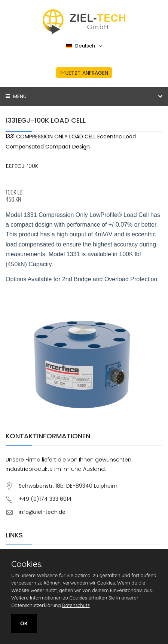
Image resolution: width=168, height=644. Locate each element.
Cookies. (27, 564)
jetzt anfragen (84, 73)
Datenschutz (76, 605)
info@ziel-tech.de (42, 512)
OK (24, 623)
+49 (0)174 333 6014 (45, 499)
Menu (16, 96)
